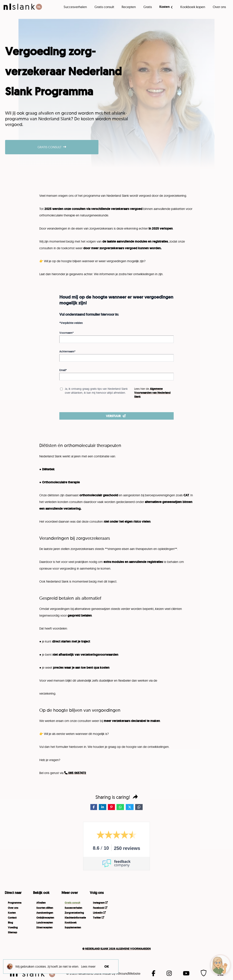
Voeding (13, 927)
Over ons (219, 7)
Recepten (129, 7)
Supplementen (73, 927)
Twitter (97, 918)
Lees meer (88, 966)
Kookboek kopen (193, 7)
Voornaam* (67, 333)
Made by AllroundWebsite (121, 973)
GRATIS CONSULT (52, 147)
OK (107, 966)
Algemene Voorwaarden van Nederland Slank (152, 393)
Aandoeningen (45, 913)
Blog (10, 923)
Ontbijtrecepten (45, 918)
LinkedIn (98, 913)
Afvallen (41, 903)
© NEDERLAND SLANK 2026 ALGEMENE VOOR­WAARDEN (116, 949)
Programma (15, 903)
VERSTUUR (116, 416)
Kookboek (71, 923)
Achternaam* (67, 351)
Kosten (165, 7)
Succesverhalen (75, 7)
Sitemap (12, 932)
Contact (12, 918)
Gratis (148, 7)
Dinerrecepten (44, 927)
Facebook (99, 908)
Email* (63, 370)
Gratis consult (104, 7)
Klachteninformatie (75, 918)
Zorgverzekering (74, 913)
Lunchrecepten (45, 923)
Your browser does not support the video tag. (175, 913)
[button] (221, 965)
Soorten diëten (45, 908)
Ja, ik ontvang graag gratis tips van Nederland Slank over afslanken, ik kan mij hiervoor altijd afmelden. (96, 391)
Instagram (99, 903)
